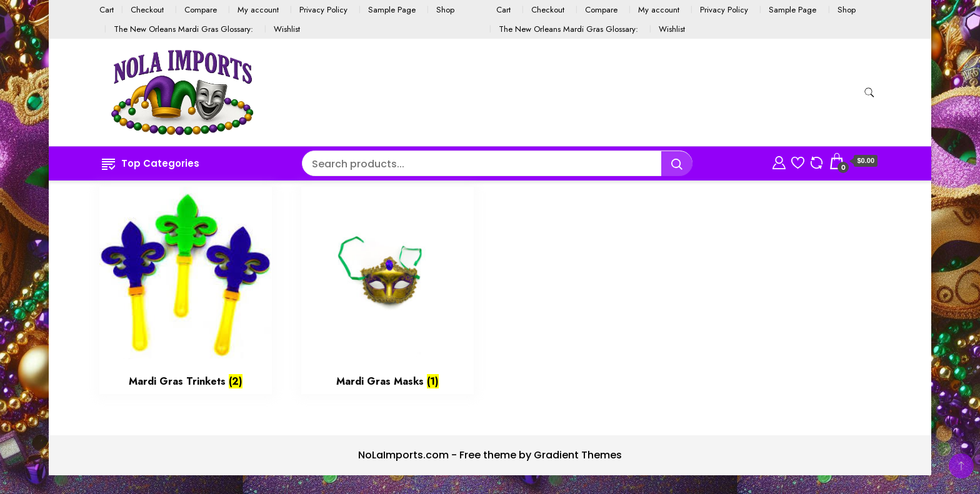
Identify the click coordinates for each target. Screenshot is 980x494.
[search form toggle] (869, 93)
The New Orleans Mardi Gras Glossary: (183, 29)
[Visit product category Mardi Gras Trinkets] (186, 290)
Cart (107, 10)
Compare (201, 10)
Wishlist (287, 29)
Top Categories (151, 163)
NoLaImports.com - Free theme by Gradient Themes (490, 455)
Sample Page (392, 10)
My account (258, 10)
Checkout (147, 10)
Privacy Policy (323, 10)
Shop (445, 10)
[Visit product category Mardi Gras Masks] (387, 290)
